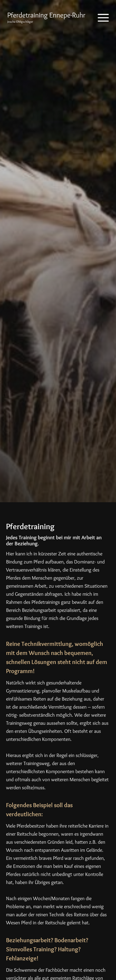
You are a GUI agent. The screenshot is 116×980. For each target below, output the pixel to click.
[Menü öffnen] (100, 18)
